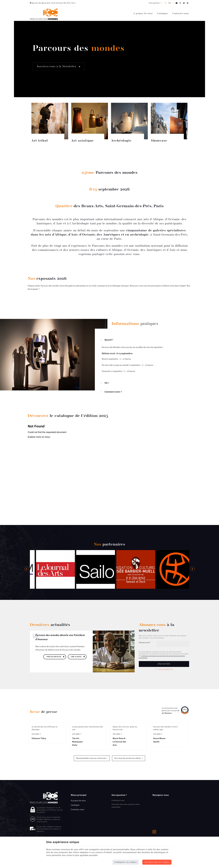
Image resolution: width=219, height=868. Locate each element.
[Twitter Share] (184, 3)
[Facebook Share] (180, 3)
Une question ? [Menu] (119, 795)
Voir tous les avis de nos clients (128, 758)
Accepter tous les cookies (157, 862)
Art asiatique (83, 141)
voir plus (36, 734)
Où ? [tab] (107, 383)
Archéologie (121, 141)
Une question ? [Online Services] (155, 3)
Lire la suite (76, 657)
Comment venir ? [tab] (113, 392)
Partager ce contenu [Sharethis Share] (188, 3)
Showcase (159, 141)
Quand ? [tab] (109, 340)
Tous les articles (54, 657)
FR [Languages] (166, 3)
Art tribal (40, 141)
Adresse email (145, 643)
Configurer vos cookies (126, 862)
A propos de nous (143, 14)
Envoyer (164, 664)
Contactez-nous (181, 14)
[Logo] (44, 14)
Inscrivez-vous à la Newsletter (59, 66)
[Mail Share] (177, 3)
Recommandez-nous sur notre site (91, 758)
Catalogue (163, 14)
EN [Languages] (170, 3)
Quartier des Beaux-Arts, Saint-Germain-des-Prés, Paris (53, 3)
